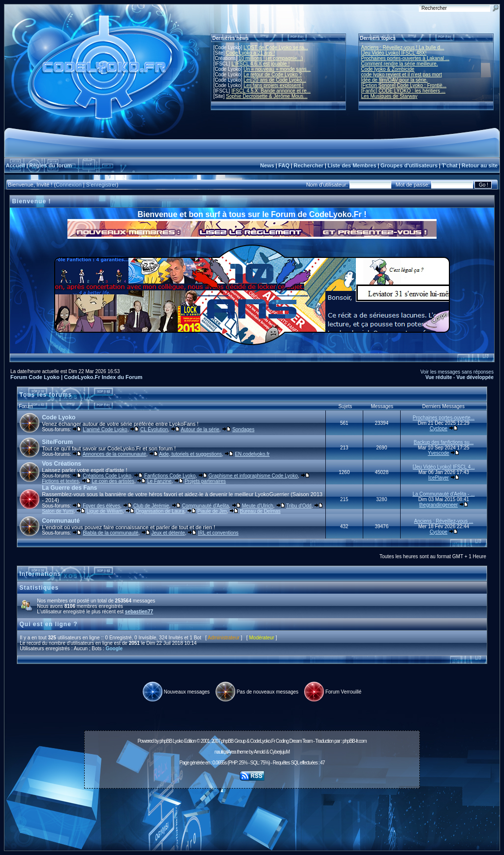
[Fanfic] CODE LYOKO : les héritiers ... (404, 91)
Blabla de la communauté (110, 533)
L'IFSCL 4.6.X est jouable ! (260, 64)
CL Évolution (154, 429)
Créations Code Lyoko (107, 476)
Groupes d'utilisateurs (409, 165)
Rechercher (309, 165)
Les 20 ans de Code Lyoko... (275, 80)
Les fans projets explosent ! (274, 85)
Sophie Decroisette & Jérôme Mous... (267, 96)
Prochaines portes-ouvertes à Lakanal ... (406, 58)
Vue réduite (439, 377)
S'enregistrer (101, 185)
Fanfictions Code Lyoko (170, 476)
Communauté (61, 521)
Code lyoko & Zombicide (388, 69)
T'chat (450, 165)
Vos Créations (62, 464)
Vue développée (475, 377)
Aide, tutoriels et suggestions (190, 454)
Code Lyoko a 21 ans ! (251, 53)
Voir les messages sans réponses (457, 372)
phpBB (166, 741)
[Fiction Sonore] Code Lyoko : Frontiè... (404, 85)
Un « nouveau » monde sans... (277, 69)
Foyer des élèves (101, 506)
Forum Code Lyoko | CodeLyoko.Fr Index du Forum (76, 377)
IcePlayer (439, 478)
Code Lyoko (59, 417)
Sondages (243, 429)
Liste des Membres (352, 165)
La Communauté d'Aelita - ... (443, 494)
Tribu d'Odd (299, 506)
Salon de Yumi (58, 511)
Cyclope (439, 428)
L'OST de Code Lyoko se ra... (276, 47)
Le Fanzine (159, 481)
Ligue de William (105, 511)
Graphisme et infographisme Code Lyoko (253, 476)
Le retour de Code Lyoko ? (273, 75)
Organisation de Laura (160, 511)
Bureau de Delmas (260, 511)
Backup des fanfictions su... (443, 442)
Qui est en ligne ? (49, 624)
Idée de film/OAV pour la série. (394, 80)
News (267, 165)
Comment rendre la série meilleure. (400, 64)
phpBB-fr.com (355, 741)
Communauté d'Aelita (205, 506)
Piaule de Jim (212, 511)
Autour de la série (200, 429)
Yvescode (438, 453)
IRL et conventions (218, 533)
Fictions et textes (60, 481)
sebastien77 (139, 612)
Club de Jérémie (151, 506)
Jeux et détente (168, 533)
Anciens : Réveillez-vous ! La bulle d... (403, 47)
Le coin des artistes (113, 481)
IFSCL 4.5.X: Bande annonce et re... (271, 91)
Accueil (16, 165)
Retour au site (480, 165)
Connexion (69, 185)
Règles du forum (50, 165)
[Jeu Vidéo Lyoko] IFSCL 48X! (394, 53)
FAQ (284, 165)
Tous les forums (46, 395)
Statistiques (39, 588)
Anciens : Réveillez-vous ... (443, 521)
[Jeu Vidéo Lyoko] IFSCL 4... (443, 467)
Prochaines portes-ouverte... (444, 418)
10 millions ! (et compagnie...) (271, 58)
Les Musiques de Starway (390, 96)
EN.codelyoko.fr (252, 454)
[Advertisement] (252, 814)
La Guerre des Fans (69, 488)
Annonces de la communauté (115, 454)
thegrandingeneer (439, 505)
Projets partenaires (205, 481)
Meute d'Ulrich (257, 506)
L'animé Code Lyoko (105, 429)
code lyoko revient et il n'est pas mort (402, 75)
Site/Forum (57, 442)
